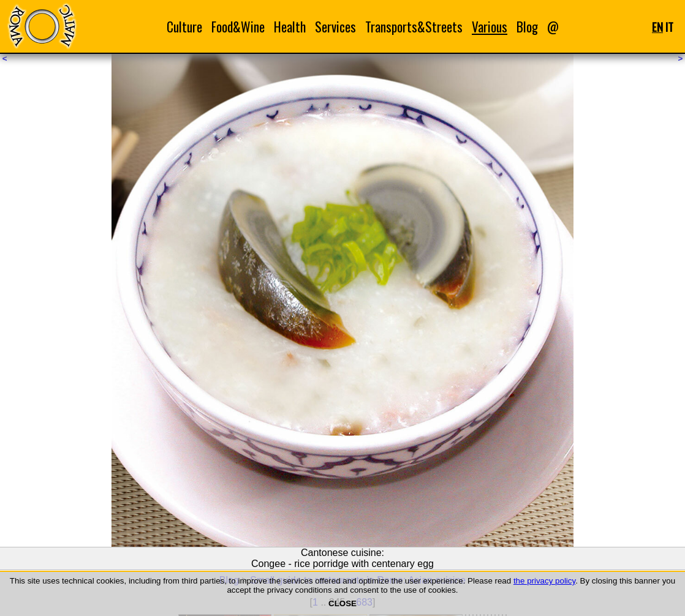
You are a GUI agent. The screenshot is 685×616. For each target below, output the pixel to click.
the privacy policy (544, 581)
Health (290, 27)
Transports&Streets (414, 27)
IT (669, 27)
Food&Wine (238, 27)
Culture (184, 27)
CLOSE (342, 603)
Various (490, 27)
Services (335, 27)
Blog (527, 27)
